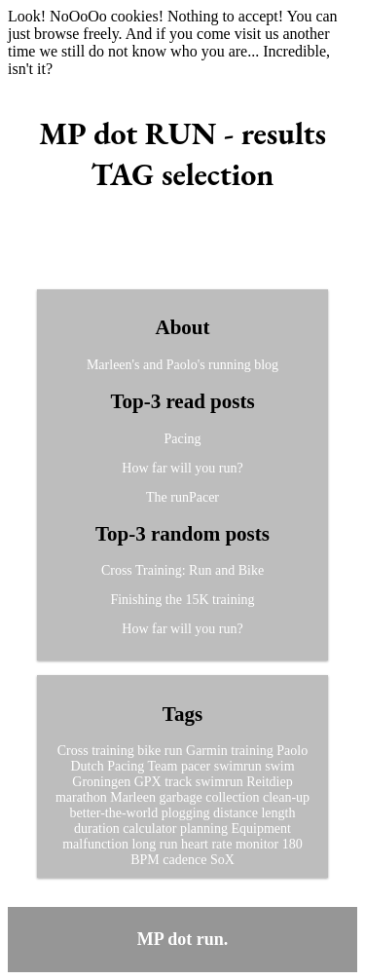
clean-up (286, 797)
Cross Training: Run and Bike (182, 570)
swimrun (238, 766)
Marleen (133, 797)
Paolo (292, 751)
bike (149, 751)
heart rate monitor (230, 844)
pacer (196, 766)
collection (232, 797)
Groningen (101, 782)
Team (163, 766)
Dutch (87, 766)
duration (97, 829)
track (178, 782)
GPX (148, 782)
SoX (222, 860)
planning (204, 829)
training (252, 751)
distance (236, 813)
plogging (186, 813)
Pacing (182, 439)
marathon (81, 797)
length (278, 813)
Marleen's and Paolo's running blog (182, 365)
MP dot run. (183, 939)
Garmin (207, 751)
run (174, 751)
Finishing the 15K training (182, 600)
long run (154, 844)
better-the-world (114, 813)
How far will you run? (182, 468)
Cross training (96, 751)
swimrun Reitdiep (244, 782)
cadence (184, 860)
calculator (149, 829)
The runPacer (182, 497)
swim (279, 766)
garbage (180, 797)
